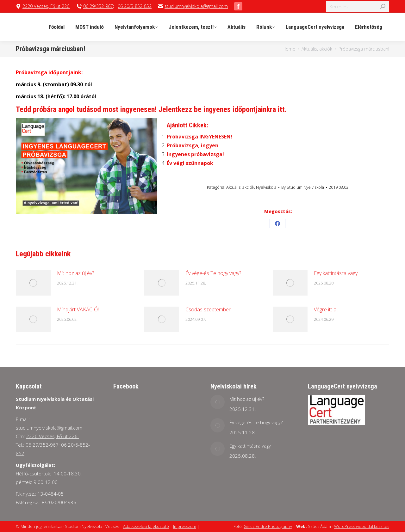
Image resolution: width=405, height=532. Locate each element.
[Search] (358, 6)
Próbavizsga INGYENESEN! (199, 137)
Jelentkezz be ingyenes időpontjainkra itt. (223, 109)
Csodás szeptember (208, 309)
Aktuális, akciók (240, 187)
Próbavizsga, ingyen (193, 145)
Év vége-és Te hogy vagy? (213, 273)
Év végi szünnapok (190, 163)
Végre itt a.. (326, 309)
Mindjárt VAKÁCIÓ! (78, 309)
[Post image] (33, 283)
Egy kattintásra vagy (336, 273)
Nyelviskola (266, 187)
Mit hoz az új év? (75, 273)
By (303, 187)
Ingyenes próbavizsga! (195, 154)
